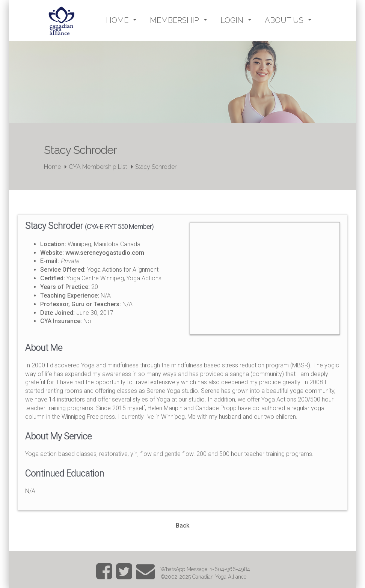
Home (52, 167)
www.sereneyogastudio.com (105, 253)
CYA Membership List (98, 167)
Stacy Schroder (156, 167)
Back (182, 526)
